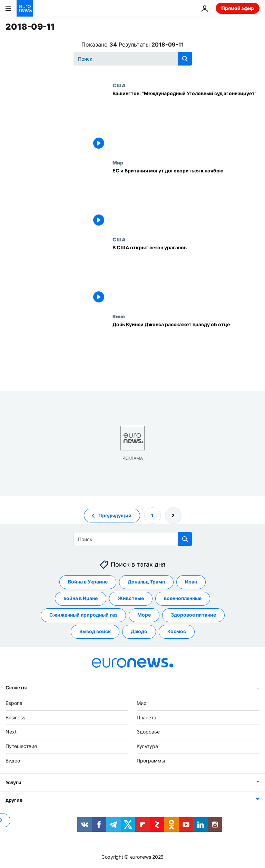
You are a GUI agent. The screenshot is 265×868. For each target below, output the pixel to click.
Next (11, 732)
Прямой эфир (238, 8)
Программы (151, 761)
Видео (13, 761)
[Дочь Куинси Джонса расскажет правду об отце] (186, 352)
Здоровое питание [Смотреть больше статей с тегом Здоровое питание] (193, 615)
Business (15, 717)
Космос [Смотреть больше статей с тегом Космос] (177, 631)
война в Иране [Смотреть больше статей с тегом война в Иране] (81, 598)
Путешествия (21, 746)
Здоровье (148, 732)
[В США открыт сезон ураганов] (186, 275)
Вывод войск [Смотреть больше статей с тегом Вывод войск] (95, 631)
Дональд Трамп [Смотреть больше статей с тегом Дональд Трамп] (146, 582)
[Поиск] (133, 59)
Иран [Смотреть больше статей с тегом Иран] (191, 582)
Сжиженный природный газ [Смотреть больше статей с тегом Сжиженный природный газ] (83, 615)
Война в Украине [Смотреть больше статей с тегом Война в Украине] (88, 582)
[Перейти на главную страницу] (25, 8)
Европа (14, 703)
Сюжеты (16, 687)
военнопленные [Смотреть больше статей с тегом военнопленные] (183, 598)
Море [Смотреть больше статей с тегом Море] (144, 615)
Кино (119, 316)
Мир (118, 162)
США (119, 85)
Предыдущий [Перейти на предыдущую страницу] (115, 515)
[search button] (185, 59)
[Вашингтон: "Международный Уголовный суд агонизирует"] (186, 121)
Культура (147, 746)
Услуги (13, 782)
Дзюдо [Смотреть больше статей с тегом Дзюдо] (139, 631)
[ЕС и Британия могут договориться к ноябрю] (186, 198)
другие (14, 800)
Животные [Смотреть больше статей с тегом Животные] (131, 598)
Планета (146, 717)
